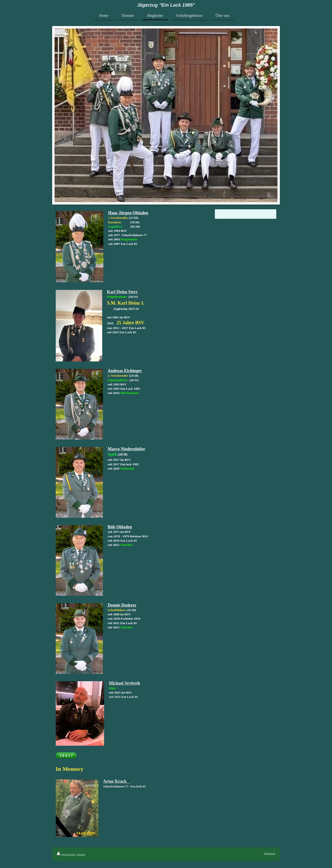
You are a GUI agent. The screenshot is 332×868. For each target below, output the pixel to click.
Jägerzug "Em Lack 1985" (166, 5)
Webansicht (269, 853)
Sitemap (81, 854)
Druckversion (66, 854)
